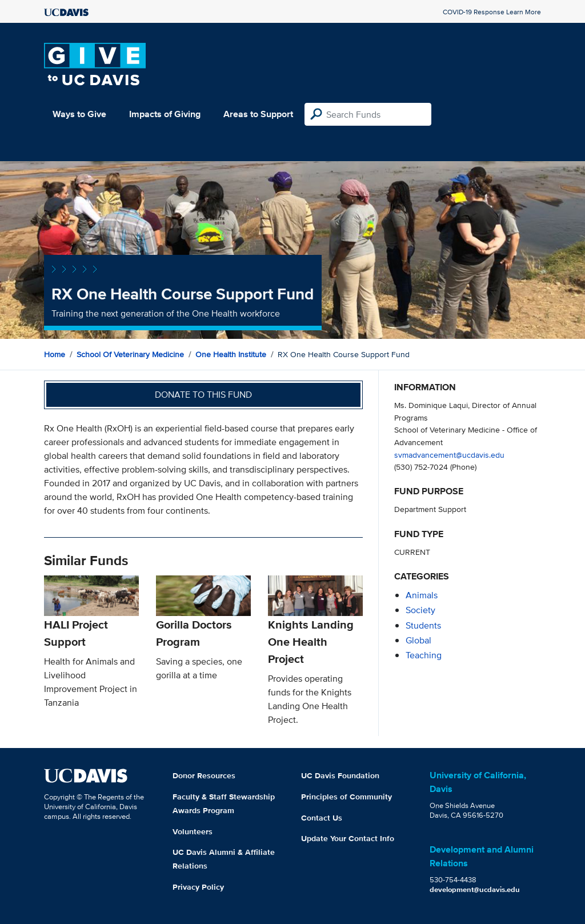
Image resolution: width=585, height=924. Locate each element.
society (420, 610)
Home (55, 354)
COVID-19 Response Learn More (492, 12)
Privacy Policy (198, 887)
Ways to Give (79, 114)
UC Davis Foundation (340, 775)
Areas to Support (258, 114)
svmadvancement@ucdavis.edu (449, 455)
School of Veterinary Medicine (130, 354)
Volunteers (193, 831)
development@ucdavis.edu (475, 889)
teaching (424, 655)
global (418, 640)
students (423, 625)
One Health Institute (231, 354)
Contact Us (322, 818)
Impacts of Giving (165, 114)
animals (422, 595)
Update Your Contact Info (348, 838)
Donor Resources (204, 775)
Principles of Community (346, 797)
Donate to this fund (203, 395)
